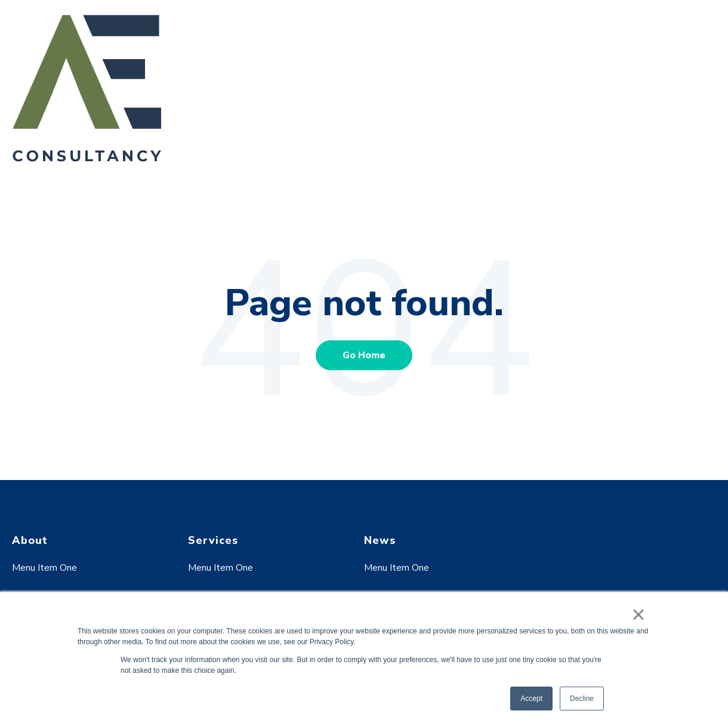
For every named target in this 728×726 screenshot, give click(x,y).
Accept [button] (531, 699)
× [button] (638, 614)
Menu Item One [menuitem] (44, 568)
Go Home (364, 355)
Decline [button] (582, 699)
